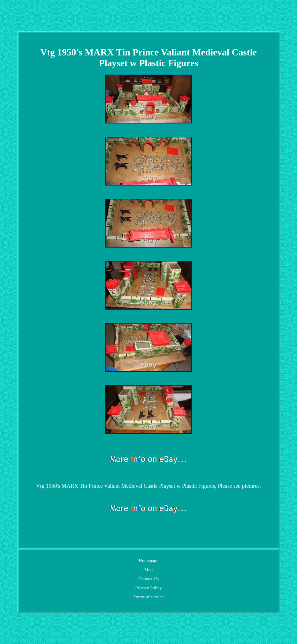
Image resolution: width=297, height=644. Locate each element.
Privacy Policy (148, 588)
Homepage (148, 560)
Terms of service (148, 597)
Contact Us (148, 579)
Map (148, 570)
